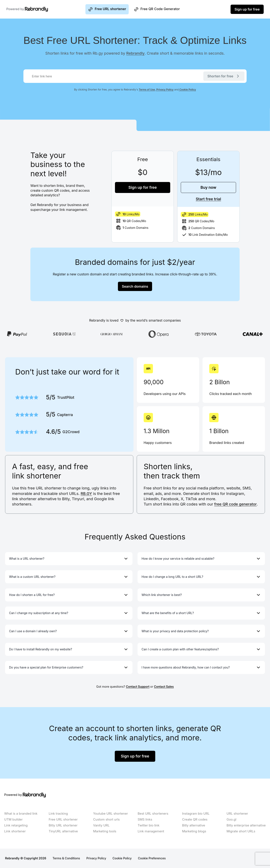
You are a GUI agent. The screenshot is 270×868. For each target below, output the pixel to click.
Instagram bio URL (196, 813)
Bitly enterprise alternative (246, 825)
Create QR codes (195, 819)
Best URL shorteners (153, 813)
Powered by (22, 9)
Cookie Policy (187, 90)
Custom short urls (107, 819)
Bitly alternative (194, 825)
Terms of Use (147, 90)
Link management (151, 831)
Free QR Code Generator (157, 9)
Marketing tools (105, 831)
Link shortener (15, 831)
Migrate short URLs (241, 831)
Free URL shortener (107, 9)
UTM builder (13, 819)
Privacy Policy (165, 90)
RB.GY (86, 494)
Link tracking (58, 813)
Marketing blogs (194, 831)
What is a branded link (21, 813)
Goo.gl (231, 819)
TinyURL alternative (63, 831)
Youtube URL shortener (111, 813)
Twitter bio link (148, 825)
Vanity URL (101, 825)
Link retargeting (16, 825)
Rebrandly (136, 53)
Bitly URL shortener (63, 825)
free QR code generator (236, 504)
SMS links (145, 819)
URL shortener (237, 813)
